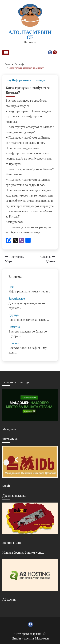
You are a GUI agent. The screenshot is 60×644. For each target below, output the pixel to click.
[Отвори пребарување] (55, 52)
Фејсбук (50, 52)
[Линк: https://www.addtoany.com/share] (28, 241)
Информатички (22, 80)
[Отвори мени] (6, 53)
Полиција (39, 80)
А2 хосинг (9, 600)
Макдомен (9, 429)
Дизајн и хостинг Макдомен (30, 638)
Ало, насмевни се (30, 35)
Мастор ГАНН (12, 543)
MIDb (6, 486)
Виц (8, 80)
